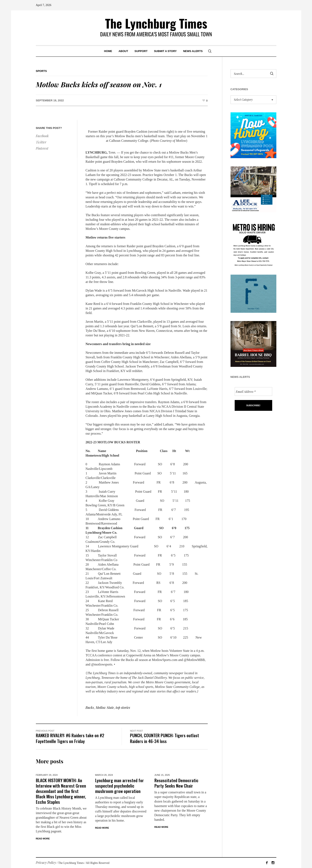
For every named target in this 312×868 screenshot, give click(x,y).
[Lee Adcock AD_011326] (253, 189)
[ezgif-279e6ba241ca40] (253, 293)
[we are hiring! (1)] (253, 243)
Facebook (42, 136)
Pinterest (42, 148)
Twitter (41, 142)
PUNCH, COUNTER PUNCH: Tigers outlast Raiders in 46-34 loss (164, 738)
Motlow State (105, 707)
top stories (123, 707)
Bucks (90, 707)
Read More (43, 839)
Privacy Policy (46, 863)
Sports (41, 71)
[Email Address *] (253, 392)
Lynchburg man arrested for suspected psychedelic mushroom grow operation (120, 786)
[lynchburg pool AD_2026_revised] (253, 135)
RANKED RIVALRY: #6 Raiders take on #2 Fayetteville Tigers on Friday (70, 738)
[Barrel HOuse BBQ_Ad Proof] (253, 344)
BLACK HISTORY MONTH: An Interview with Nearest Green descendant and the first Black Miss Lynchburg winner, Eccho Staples (61, 791)
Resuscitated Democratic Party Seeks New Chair (176, 783)
